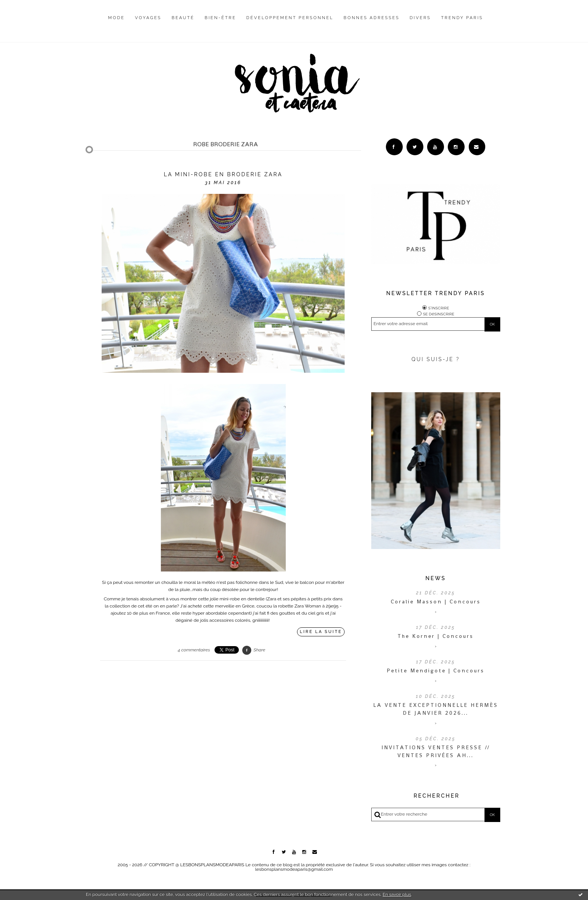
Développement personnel (290, 18)
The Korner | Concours (436, 636)
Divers (420, 18)
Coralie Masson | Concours (436, 601)
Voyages (148, 18)
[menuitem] (116, 24)
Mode (116, 18)
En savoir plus (397, 894)
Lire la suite (321, 632)
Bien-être (220, 18)
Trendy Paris (462, 18)
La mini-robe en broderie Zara (223, 174)
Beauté (183, 18)
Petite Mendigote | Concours (436, 670)
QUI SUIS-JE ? (436, 359)
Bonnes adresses (371, 18)
